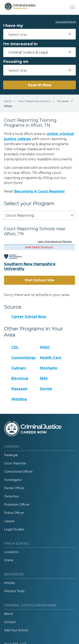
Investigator (13, 480)
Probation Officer (17, 505)
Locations (11, 552)
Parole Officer (14, 488)
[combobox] (39, 34)
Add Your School (16, 630)
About (9, 614)
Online (9, 560)
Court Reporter (15, 463)
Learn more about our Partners (55, 242)
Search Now (40, 85)
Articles (9, 583)
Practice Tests (14, 591)
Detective (11, 496)
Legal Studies (14, 529)
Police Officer (14, 513)
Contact (10, 622)
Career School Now (29, 317)
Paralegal (11, 455)
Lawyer (9, 521)
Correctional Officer (18, 472)
